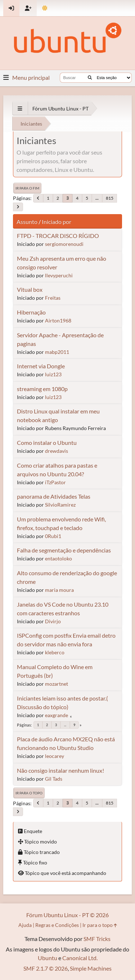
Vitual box (30, 289)
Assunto (27, 222)
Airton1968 (58, 320)
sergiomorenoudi (64, 244)
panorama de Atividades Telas (54, 496)
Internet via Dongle (41, 366)
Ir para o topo (29, 793)
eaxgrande (57, 715)
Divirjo (53, 621)
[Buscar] (90, 78)
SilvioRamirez (60, 505)
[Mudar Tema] (45, 8)
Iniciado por (57, 222)
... (97, 198)
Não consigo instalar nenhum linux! (60, 770)
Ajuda (25, 925)
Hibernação (31, 312)
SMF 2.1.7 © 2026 (46, 968)
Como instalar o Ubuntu (47, 443)
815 (110, 198)
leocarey (55, 756)
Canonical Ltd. (80, 958)
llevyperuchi (59, 275)
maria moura (59, 590)
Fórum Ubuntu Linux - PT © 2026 (67, 915)
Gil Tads (54, 779)
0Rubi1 (53, 536)
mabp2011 (57, 352)
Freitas (53, 298)
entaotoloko (58, 558)
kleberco (55, 652)
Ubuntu (48, 958)
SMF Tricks (97, 939)
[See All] (20, 109)
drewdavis (57, 451)
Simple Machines (91, 968)
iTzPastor (55, 482)
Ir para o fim (27, 188)
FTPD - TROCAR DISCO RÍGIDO (58, 236)
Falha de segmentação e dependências (64, 550)
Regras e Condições (57, 925)
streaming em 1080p (42, 389)
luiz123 (53, 374)
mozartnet (57, 684)
